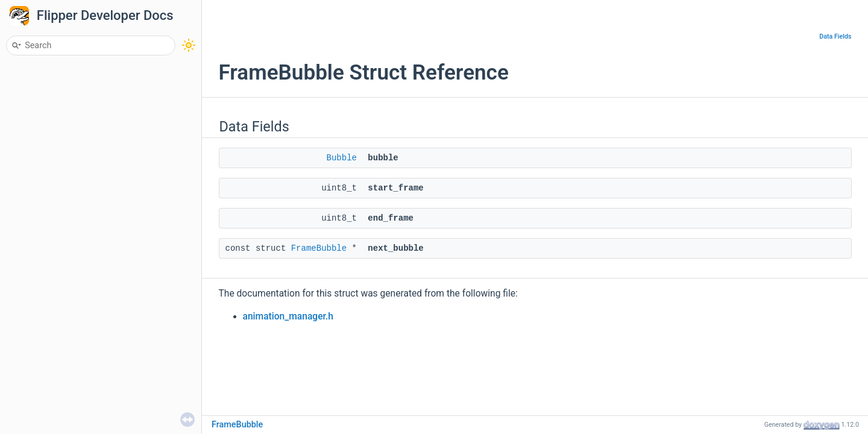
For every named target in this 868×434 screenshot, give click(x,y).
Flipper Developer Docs (105, 15)
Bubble (342, 158)
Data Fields (835, 36)
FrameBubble (319, 248)
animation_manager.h (288, 316)
